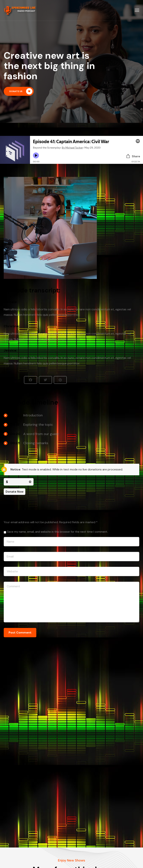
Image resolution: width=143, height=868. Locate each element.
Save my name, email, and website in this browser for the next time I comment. (57, 532)
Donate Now (15, 492)
